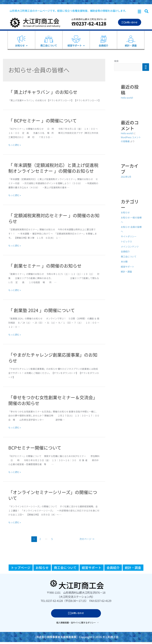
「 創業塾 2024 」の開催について (42, 310)
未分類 (124, 262)
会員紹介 (125, 251)
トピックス (126, 241)
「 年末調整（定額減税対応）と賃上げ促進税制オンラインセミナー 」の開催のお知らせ (53, 168)
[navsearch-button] (147, 11)
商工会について (129, 256)
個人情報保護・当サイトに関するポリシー (76, 622)
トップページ (21, 568)
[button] (139, 11)
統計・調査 (126, 272)
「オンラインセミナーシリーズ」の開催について (53, 495)
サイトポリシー (129, 236)
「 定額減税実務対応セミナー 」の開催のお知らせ (54, 218)
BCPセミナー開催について (35, 448)
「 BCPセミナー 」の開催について (43, 120)
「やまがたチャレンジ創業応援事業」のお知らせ (53, 358)
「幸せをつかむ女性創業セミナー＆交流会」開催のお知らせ (53, 400)
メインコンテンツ (130, 247)
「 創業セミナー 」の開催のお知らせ (45, 266)
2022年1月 (126, 177)
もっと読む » (15, 145)
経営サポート (128, 267)
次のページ (87, 539)
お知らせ (125, 212)
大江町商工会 (41, 21)
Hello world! (127, 98)
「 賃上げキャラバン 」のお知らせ (43, 92)
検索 (116, 61)
